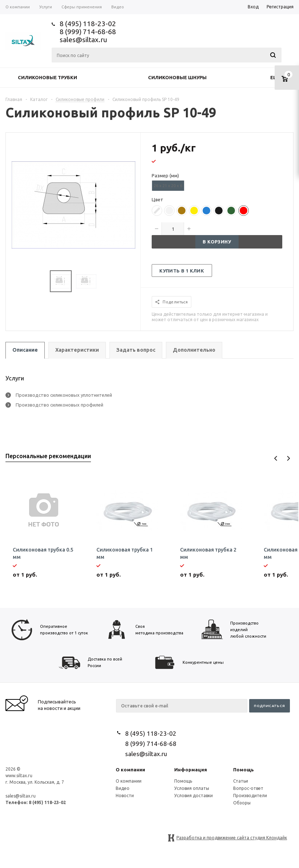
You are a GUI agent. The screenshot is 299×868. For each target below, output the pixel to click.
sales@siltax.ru (83, 40)
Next (288, 458)
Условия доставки (194, 796)
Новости (125, 796)
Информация (191, 770)
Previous (276, 458)
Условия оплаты (192, 788)
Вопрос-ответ (248, 788)
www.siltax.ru (19, 776)
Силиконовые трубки (47, 77)
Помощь (244, 770)
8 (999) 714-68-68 (88, 32)
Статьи (241, 781)
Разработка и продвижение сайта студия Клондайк (232, 838)
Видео (123, 788)
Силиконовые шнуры (177, 77)
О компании (130, 770)
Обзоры (242, 803)
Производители (250, 796)
